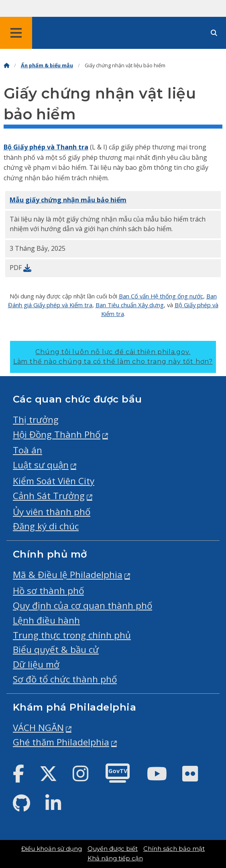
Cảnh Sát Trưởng (49, 496)
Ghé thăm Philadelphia (61, 742)
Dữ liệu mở (36, 664)
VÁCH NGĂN (38, 728)
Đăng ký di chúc (46, 526)
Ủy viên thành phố (52, 512)
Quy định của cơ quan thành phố (82, 605)
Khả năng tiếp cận (115, 858)
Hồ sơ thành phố (48, 591)
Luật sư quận (41, 465)
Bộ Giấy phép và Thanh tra (46, 147)
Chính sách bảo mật (174, 849)
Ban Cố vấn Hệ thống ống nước (161, 296)
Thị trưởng (36, 420)
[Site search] (214, 33)
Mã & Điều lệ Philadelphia (68, 575)
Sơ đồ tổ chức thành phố (65, 679)
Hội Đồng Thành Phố (57, 434)
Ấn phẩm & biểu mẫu (47, 65)
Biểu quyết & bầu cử (56, 649)
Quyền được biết (113, 849)
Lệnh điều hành (46, 620)
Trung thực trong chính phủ (72, 635)
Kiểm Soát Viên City (54, 481)
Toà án (27, 450)
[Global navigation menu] (16, 33)
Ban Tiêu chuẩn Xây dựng (130, 305)
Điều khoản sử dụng (52, 849)
